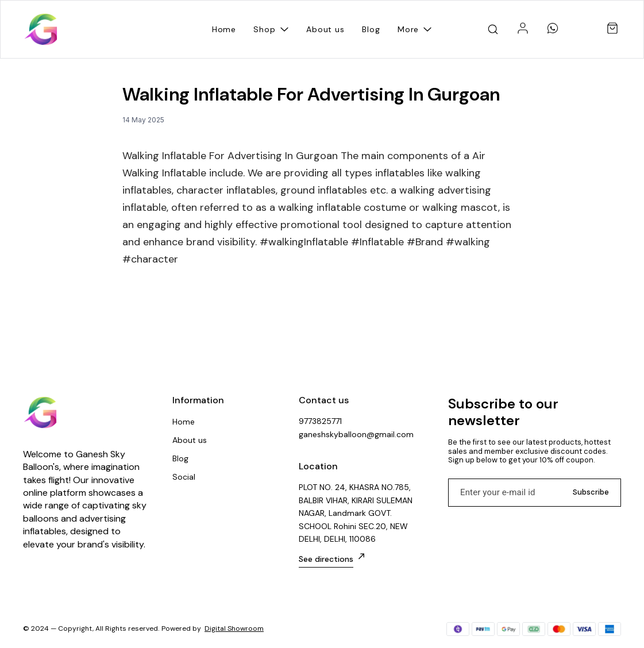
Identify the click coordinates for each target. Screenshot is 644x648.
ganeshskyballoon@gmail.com (356, 434)
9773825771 (320, 421)
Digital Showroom (234, 628)
